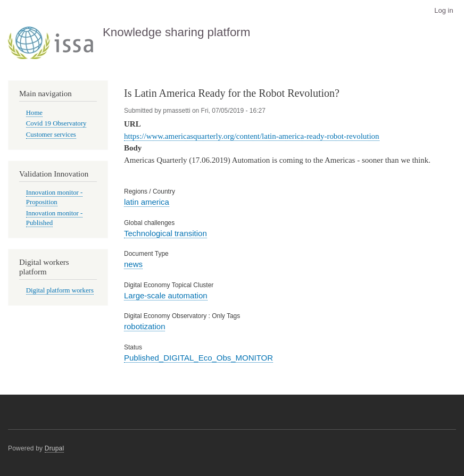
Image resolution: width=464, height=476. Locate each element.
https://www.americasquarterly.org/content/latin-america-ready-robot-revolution (252, 136)
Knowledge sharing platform (177, 32)
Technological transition (165, 233)
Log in (444, 10)
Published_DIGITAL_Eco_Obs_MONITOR (198, 358)
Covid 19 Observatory (56, 123)
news (133, 264)
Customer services (51, 135)
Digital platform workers (60, 290)
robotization (144, 326)
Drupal (55, 448)
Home (34, 113)
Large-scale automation (166, 295)
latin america (147, 202)
